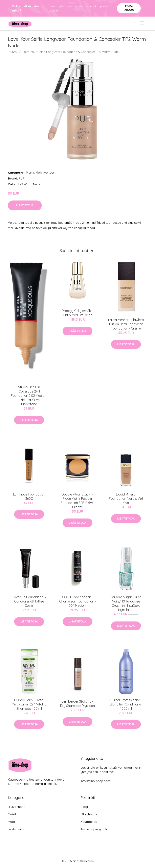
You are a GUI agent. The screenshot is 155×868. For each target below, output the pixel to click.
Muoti (12, 822)
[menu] (142, 23)
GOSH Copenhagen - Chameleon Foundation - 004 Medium (78, 601)
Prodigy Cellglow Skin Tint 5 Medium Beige (78, 313)
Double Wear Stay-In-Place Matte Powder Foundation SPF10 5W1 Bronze (77, 501)
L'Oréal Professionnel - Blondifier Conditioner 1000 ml (126, 704)
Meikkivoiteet (45, 173)
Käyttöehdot (89, 822)
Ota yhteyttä (89, 814)
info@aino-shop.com (95, 781)
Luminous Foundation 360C (29, 496)
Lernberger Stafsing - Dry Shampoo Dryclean (77, 704)
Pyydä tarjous (129, 8)
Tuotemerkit (16, 829)
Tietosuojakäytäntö (94, 829)
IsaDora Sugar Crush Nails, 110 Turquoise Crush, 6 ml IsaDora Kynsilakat (126, 603)
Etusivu (13, 52)
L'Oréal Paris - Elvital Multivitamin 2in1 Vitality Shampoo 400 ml (29, 704)
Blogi (84, 807)
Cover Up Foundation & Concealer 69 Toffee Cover (29, 601)
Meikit (30, 173)
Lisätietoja (25, 205)
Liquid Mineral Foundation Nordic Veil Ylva (126, 499)
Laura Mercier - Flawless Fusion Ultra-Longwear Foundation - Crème (126, 324)
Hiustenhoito (17, 807)
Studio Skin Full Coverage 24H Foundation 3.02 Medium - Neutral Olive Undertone (29, 396)
